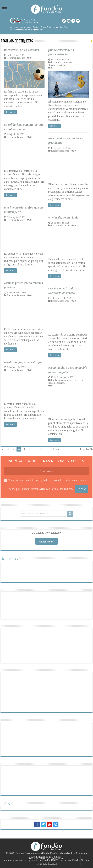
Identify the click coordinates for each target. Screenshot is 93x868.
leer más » (10, 112)
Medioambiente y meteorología (67, 380)
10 (41, 449)
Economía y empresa (62, 62)
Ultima (56, 449)
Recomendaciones (16, 58)
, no (21, 50)
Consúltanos (46, 541)
